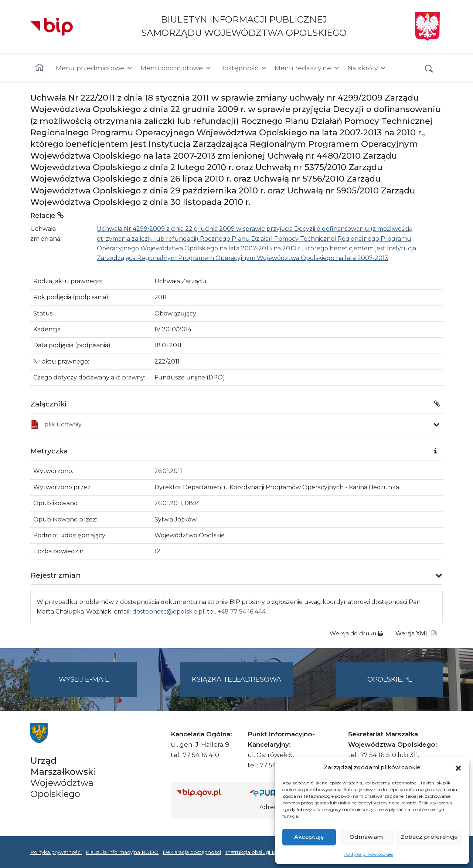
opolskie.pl (389, 679)
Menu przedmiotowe (94, 68)
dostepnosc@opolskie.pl (168, 612)
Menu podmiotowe (176, 68)
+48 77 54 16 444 (242, 612)
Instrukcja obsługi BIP (253, 852)
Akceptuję (309, 837)
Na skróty (367, 68)
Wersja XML (416, 633)
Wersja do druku (356, 633)
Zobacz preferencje (429, 837)
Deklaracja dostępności (192, 852)
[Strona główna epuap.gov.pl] (274, 792)
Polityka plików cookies (368, 854)
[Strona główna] (39, 68)
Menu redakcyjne (307, 68)
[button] (458, 767)
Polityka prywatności (56, 852)
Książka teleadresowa (236, 679)
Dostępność (243, 68)
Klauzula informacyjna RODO (122, 852)
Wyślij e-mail (98, 685)
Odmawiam (366, 837)
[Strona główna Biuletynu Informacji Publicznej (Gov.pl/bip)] (207, 792)
